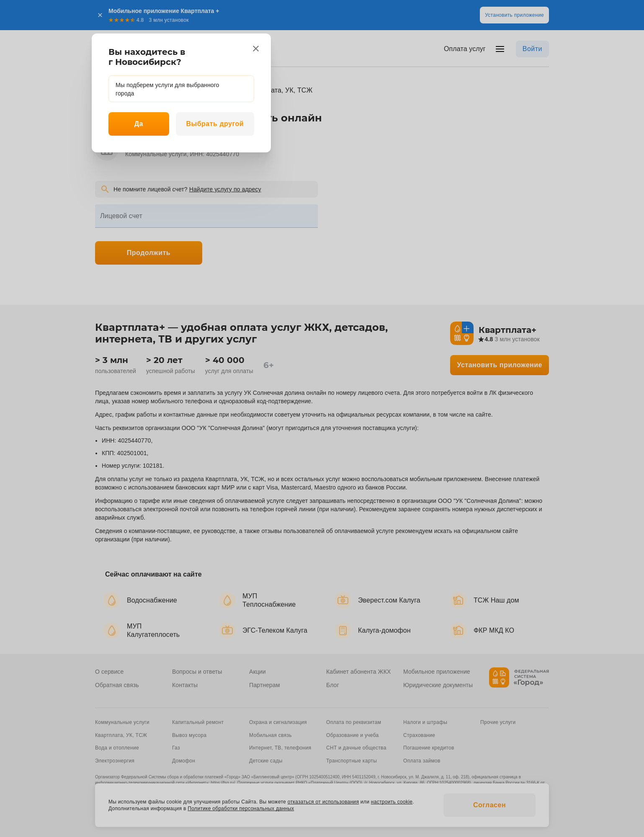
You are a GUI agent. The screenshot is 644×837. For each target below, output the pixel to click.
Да (139, 124)
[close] (256, 49)
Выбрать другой (215, 124)
